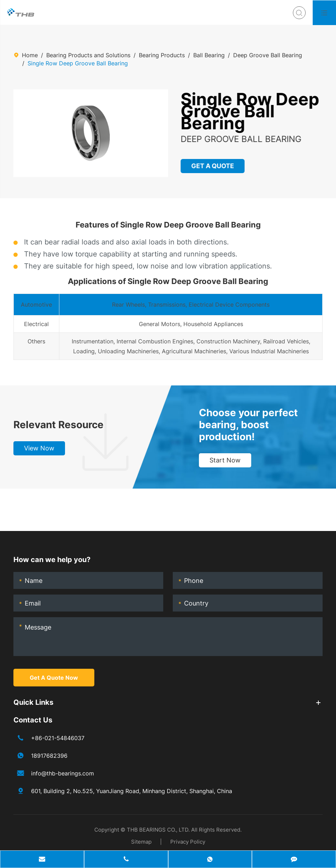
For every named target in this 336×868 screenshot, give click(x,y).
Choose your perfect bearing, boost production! (248, 425)
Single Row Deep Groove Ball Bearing (78, 63)
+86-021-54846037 (58, 738)
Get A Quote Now (54, 678)
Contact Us (33, 720)
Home (30, 55)
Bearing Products (162, 55)
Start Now (225, 460)
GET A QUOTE (213, 166)
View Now (39, 448)
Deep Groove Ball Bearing (268, 55)
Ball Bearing (209, 55)
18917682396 (49, 756)
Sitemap (141, 842)
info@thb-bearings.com (63, 773)
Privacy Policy (188, 842)
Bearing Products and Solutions (88, 55)
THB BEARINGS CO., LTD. (158, 830)
